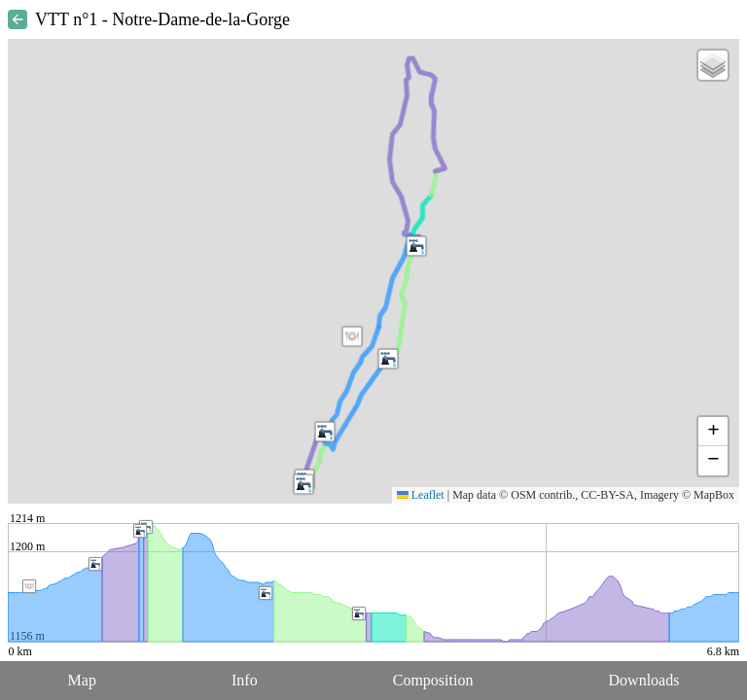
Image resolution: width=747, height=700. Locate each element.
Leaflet (421, 495)
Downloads (644, 680)
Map (82, 680)
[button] (416, 246)
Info (245, 680)
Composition (433, 680)
